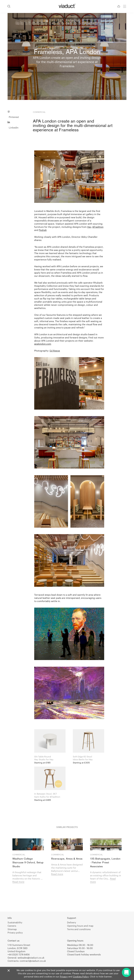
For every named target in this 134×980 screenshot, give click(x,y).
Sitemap (12, 929)
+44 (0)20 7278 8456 (19, 954)
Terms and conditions (79, 929)
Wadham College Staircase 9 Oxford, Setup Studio (28, 863)
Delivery (72, 922)
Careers (12, 926)
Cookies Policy (81, 977)
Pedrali (43, 230)
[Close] (9, 971)
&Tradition (98, 227)
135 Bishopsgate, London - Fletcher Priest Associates (105, 863)
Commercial (19, 855)
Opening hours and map (80, 926)
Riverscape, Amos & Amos (67, 859)
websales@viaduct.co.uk (31, 958)
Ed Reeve (55, 350)
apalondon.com (43, 344)
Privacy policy (15, 933)
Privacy (64, 977)
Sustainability (15, 922)
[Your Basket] (119, 6)
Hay (89, 227)
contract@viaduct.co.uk (33, 961)
